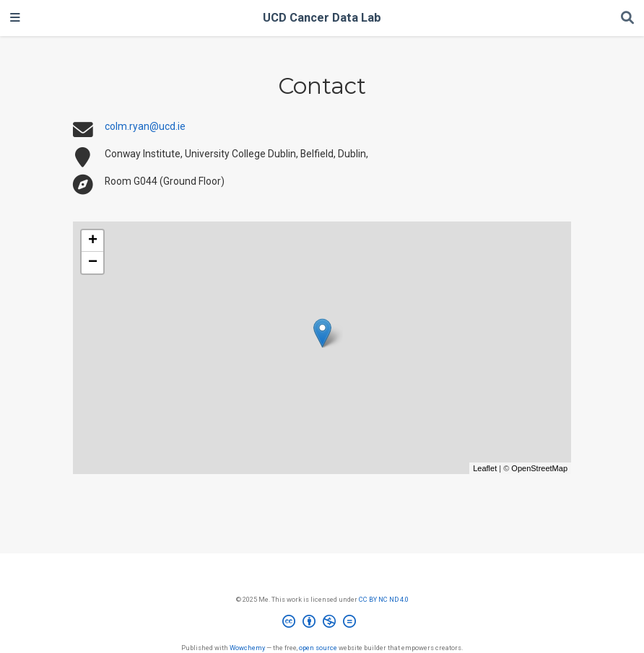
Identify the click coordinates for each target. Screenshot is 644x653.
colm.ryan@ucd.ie (145, 126)
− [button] (93, 263)
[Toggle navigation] (15, 18)
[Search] (627, 18)
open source (318, 648)
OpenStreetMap (539, 468)
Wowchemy (247, 648)
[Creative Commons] (322, 623)
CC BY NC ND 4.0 (384, 599)
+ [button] (93, 241)
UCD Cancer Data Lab (322, 18)
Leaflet (485, 468)
